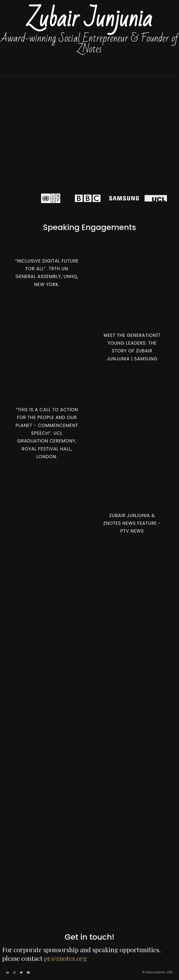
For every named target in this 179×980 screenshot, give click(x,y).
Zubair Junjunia (90, 19)
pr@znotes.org (65, 958)
